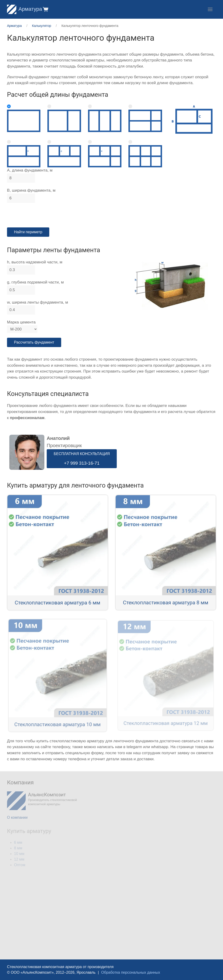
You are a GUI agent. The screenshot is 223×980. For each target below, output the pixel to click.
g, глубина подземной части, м (35, 282)
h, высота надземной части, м (35, 262)
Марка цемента (21, 322)
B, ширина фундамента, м (31, 190)
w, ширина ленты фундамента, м (37, 302)
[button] (45, 9)
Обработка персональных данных (131, 972)
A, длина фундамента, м (30, 170)
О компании (17, 817)
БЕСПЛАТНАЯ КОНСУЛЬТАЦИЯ (82, 459)
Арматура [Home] (25, 9)
